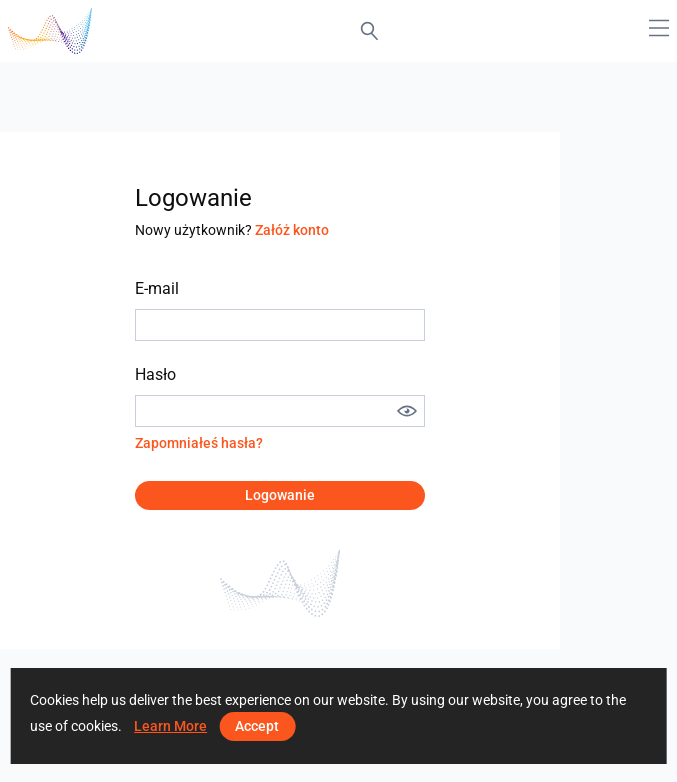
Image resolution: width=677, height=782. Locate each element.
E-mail (157, 288)
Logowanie (280, 495)
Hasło (155, 374)
